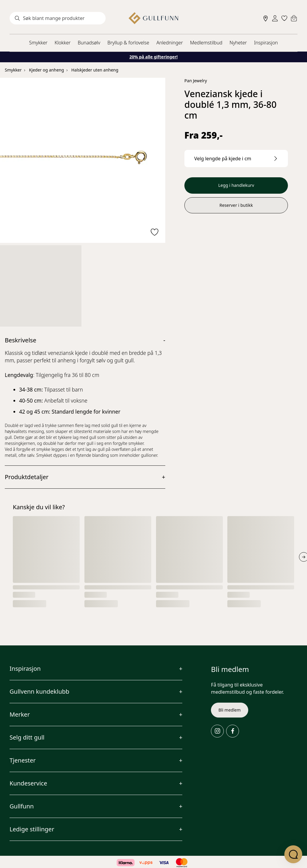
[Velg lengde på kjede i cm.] (236, 159)
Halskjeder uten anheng (95, 70)
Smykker (38, 43)
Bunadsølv (89, 43)
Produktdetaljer (27, 477)
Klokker (63, 43)
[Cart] (294, 18)
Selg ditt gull (27, 737)
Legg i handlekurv (236, 186)
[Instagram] (217, 731)
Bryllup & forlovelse (128, 43)
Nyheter (238, 43)
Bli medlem (229, 710)
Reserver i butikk (236, 207)
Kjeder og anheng (46, 70)
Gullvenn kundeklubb (39, 691)
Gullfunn (22, 806)
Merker (20, 714)
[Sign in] (275, 18)
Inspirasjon (266, 43)
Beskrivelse (20, 340)
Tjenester (23, 760)
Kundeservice (28, 783)
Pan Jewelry (196, 81)
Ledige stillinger (32, 829)
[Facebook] (233, 731)
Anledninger (170, 43)
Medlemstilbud (206, 43)
